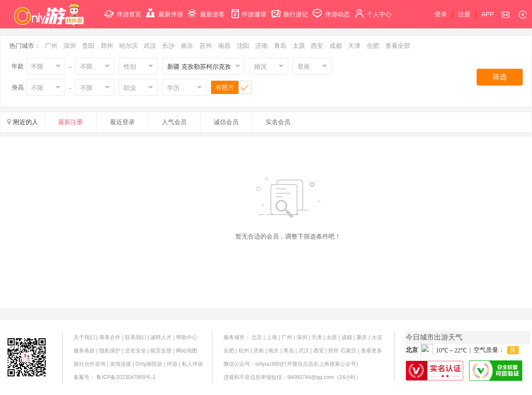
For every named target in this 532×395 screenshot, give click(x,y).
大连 (377, 337)
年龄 (18, 66)
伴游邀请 (248, 9)
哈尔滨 (129, 46)
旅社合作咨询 (90, 364)
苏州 (206, 46)
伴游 (172, 364)
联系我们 (136, 337)
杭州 (244, 351)
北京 (257, 337)
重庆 (362, 337)
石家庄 (348, 351)
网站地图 (187, 351)
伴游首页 (123, 9)
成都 (336, 46)
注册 (464, 14)
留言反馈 (161, 351)
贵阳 (88, 46)
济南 (262, 46)
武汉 (150, 46)
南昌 (224, 46)
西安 (317, 46)
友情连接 (121, 364)
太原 (299, 46)
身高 (18, 87)
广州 (51, 46)
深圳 (70, 46)
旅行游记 (289, 9)
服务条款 (84, 351)
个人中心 (373, 9)
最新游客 (206, 9)
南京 (187, 46)
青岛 (280, 46)
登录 (441, 14)
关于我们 (84, 337)
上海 (272, 337)
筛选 (500, 77)
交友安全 (136, 351)
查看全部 (398, 46)
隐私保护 (110, 351)
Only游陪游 (149, 364)
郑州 (107, 46)
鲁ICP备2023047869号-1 (126, 377)
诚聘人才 (161, 337)
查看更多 (372, 351)
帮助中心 (187, 337)
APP (488, 14)
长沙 (168, 46)
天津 (354, 46)
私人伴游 (192, 364)
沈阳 (243, 46)
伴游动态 (331, 9)
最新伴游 (164, 9)
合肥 (373, 46)
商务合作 (110, 337)
